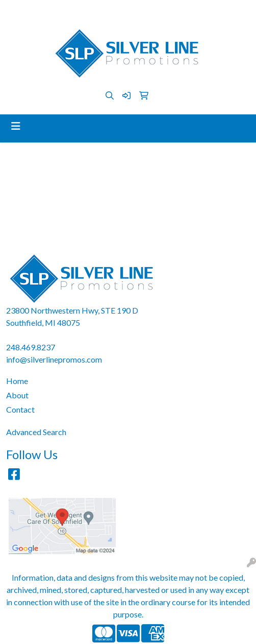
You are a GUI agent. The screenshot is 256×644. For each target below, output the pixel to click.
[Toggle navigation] (16, 126)
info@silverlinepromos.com (153, 11)
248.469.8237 (74, 11)
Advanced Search (36, 432)
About (17, 395)
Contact (20, 409)
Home (17, 381)
